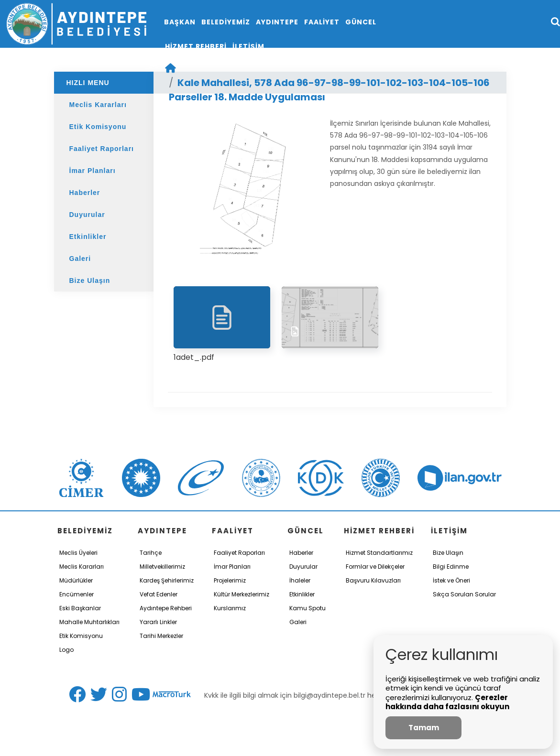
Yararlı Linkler (158, 622)
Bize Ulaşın (90, 281)
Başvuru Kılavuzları (373, 580)
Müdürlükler (76, 580)
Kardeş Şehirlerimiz (167, 580)
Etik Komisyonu (98, 127)
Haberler (85, 193)
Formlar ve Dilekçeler (375, 567)
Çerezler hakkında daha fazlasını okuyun (447, 702)
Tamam (424, 728)
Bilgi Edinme (451, 567)
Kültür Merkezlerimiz (242, 594)
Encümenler (77, 594)
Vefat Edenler (159, 594)
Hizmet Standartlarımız (379, 553)
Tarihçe (151, 553)
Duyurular (87, 215)
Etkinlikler (88, 237)
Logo (66, 650)
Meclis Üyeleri (78, 553)
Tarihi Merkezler (161, 636)
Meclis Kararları (98, 105)
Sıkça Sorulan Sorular (464, 594)
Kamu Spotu (307, 608)
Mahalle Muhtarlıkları (89, 622)
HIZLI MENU (88, 83)
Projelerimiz (230, 580)
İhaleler (300, 580)
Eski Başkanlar (80, 608)
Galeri (80, 259)
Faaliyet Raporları (102, 149)
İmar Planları (93, 171)
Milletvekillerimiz (162, 567)
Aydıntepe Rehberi (166, 608)
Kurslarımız (230, 608)
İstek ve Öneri (451, 580)
